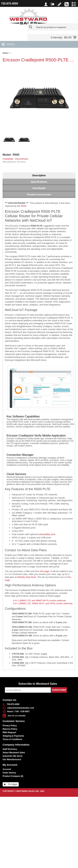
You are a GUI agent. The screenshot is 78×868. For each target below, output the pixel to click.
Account (7, 769)
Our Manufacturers (12, 759)
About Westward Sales (14, 753)
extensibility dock (47, 534)
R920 (24, 206)
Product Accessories (39, 195)
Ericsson (21, 162)
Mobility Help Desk (27, 577)
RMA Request (9, 732)
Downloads (39, 188)
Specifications (39, 182)
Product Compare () (13, 776)
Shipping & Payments (13, 736)
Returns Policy (10, 729)
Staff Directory (10, 749)
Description (39, 175)
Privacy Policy (10, 726)
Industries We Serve (13, 756)
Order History (9, 773)
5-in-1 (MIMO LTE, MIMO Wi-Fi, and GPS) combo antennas (43, 603)
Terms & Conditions (12, 739)
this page (45, 571)
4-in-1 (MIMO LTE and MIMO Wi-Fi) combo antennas (39, 600)
